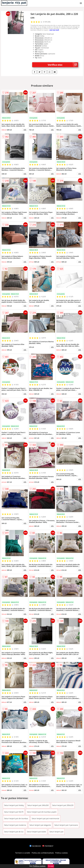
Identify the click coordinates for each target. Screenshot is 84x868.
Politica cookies (62, 853)
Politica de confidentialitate (43, 853)
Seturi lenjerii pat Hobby (14, 805)
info (25, 130)
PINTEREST (48, 846)
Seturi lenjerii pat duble (36, 832)
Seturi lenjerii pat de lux (14, 832)
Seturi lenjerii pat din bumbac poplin (42, 812)
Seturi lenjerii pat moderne (15, 825)
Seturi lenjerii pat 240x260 (38, 805)
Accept (51, 866)
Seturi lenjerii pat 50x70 (14, 812)
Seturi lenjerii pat (56, 832)
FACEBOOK (35, 846)
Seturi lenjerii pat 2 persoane (66, 825)
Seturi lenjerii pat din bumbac (16, 818)
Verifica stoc (63, 65)
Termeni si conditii (23, 853)
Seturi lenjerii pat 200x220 (63, 805)
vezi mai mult (54, 30)
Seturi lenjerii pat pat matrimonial (45, 818)
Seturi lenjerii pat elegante (40, 825)
